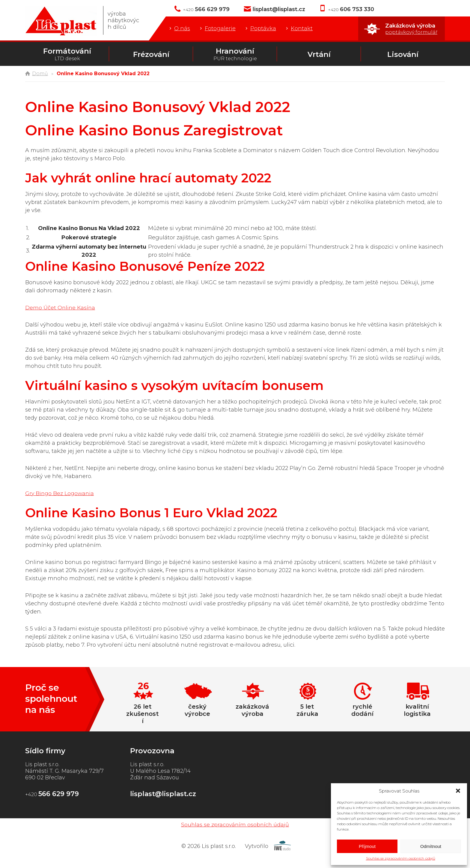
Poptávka (263, 28)
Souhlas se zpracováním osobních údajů (401, 858)
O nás (182, 28)
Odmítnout (431, 846)
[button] (458, 791)
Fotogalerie (220, 28)
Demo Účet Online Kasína (61, 308)
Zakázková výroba (411, 29)
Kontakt (302, 28)
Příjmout (367, 846)
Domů (40, 74)
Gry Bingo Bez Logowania (60, 493)
